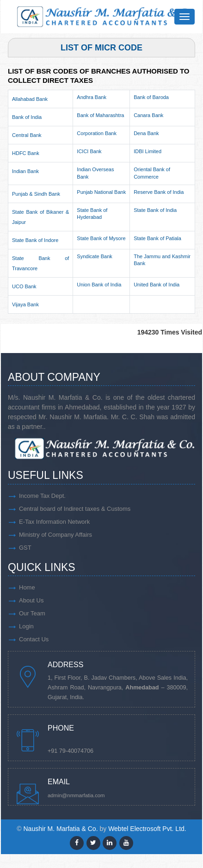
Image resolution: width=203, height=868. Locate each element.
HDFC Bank (26, 153)
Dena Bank (146, 133)
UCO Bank (24, 286)
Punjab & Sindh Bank (36, 194)
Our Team (32, 613)
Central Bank (27, 135)
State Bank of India (155, 210)
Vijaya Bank (25, 304)
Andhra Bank (92, 97)
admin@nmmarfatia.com (76, 795)
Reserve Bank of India (159, 192)
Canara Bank (148, 115)
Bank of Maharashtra (100, 115)
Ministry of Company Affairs (55, 535)
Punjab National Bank (101, 192)
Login (26, 626)
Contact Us (34, 639)
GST (25, 548)
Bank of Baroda (151, 97)
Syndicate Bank (94, 256)
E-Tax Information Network (54, 522)
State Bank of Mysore (101, 238)
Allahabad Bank (30, 99)
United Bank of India (157, 285)
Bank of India (27, 117)
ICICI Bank (89, 151)
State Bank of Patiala (157, 238)
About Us (31, 600)
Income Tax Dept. (42, 496)
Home (27, 587)
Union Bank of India (99, 285)
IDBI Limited (148, 151)
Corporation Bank (97, 133)
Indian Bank (25, 171)
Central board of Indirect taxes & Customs (75, 509)
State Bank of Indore (35, 240)
